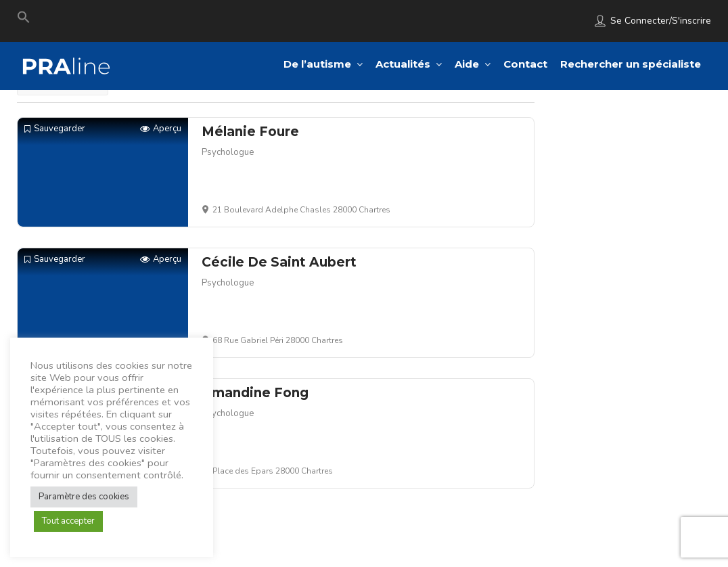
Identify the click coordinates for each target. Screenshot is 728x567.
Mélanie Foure (250, 132)
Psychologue (228, 152)
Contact (525, 64)
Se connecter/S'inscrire (661, 21)
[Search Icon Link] (24, 20)
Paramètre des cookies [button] (84, 497)
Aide (467, 64)
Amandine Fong (255, 393)
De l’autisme (317, 64)
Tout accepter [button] (68, 521)
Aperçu (161, 129)
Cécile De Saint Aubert (279, 262)
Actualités (403, 64)
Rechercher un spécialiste (631, 64)
